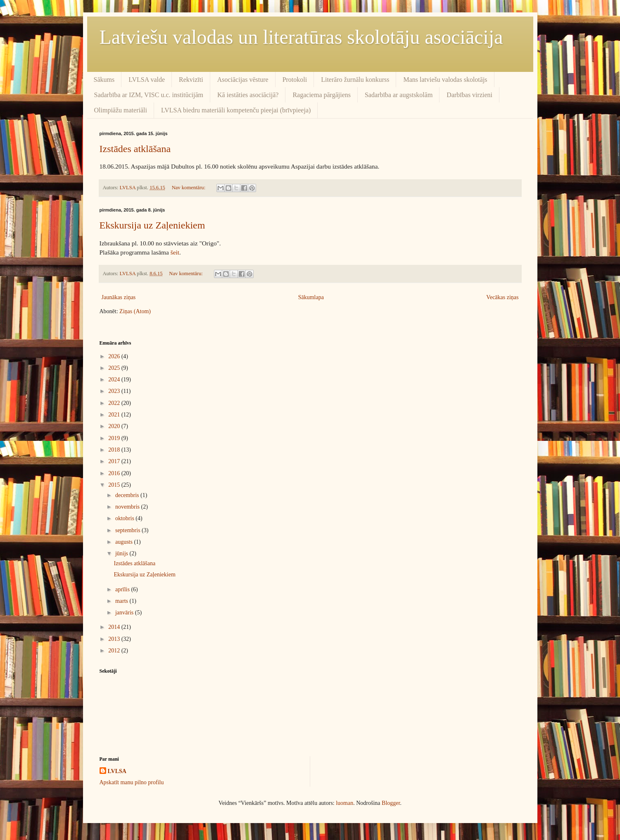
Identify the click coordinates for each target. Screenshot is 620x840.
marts (122, 601)
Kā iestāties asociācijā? (248, 95)
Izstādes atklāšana (135, 149)
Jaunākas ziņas (119, 297)
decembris (128, 495)
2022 (115, 403)
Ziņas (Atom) (135, 311)
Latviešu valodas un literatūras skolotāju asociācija (301, 37)
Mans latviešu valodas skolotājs (445, 80)
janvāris (125, 613)
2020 (115, 426)
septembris (128, 530)
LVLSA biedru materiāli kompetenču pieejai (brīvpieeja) (236, 110)
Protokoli (295, 80)
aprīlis (123, 589)
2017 (115, 461)
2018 (115, 450)
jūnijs (122, 553)
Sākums (104, 80)
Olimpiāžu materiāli (121, 110)
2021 (115, 415)
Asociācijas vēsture (243, 80)
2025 (115, 368)
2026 (115, 356)
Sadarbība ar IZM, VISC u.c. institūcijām (149, 95)
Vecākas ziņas (502, 297)
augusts (125, 542)
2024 (115, 380)
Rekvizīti (191, 80)
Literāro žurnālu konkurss (355, 80)
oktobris (125, 518)
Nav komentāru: (189, 188)
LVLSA (117, 771)
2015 (115, 485)
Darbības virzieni (469, 95)
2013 (115, 639)
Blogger (391, 803)
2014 (115, 627)
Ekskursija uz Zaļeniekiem (152, 225)
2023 (115, 391)
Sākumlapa (311, 297)
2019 (115, 438)
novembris (128, 507)
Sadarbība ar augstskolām (399, 95)
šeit (175, 252)
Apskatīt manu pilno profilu (132, 782)
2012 (115, 651)
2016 (115, 473)
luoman (344, 803)
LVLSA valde (147, 80)
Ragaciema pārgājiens (322, 95)
